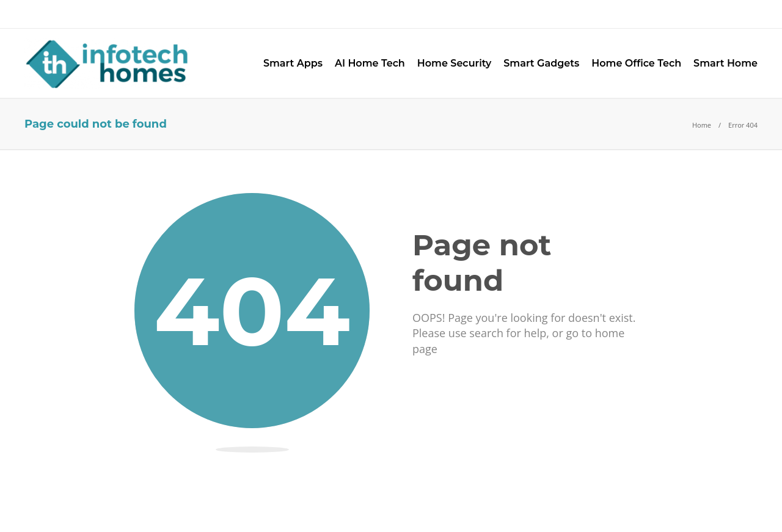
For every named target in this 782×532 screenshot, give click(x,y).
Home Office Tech (636, 63)
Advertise (107, 14)
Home (702, 125)
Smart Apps (293, 63)
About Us (48, 14)
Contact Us (171, 14)
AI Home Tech (370, 63)
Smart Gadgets (541, 63)
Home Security (454, 63)
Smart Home (725, 63)
